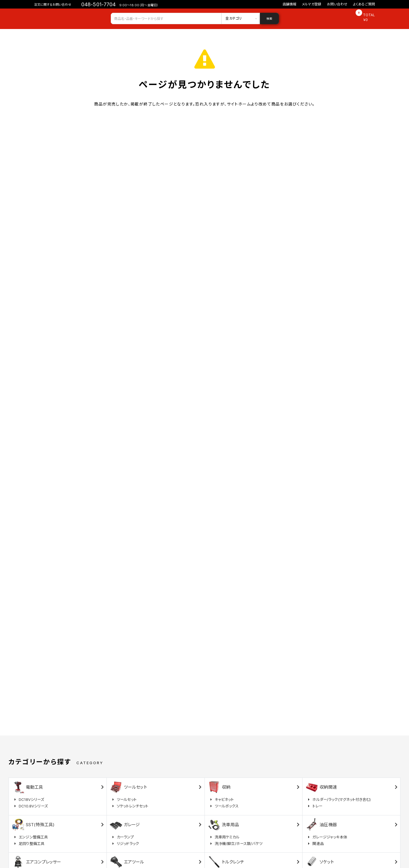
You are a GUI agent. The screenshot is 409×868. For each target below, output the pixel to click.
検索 (269, 18)
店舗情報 (290, 4)
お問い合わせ (337, 4)
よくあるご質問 (364, 4)
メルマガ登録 (312, 4)
